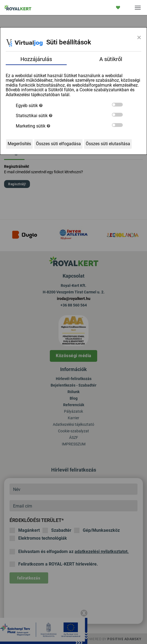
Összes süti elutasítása (108, 144)
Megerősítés (19, 144)
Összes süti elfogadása (58, 144)
